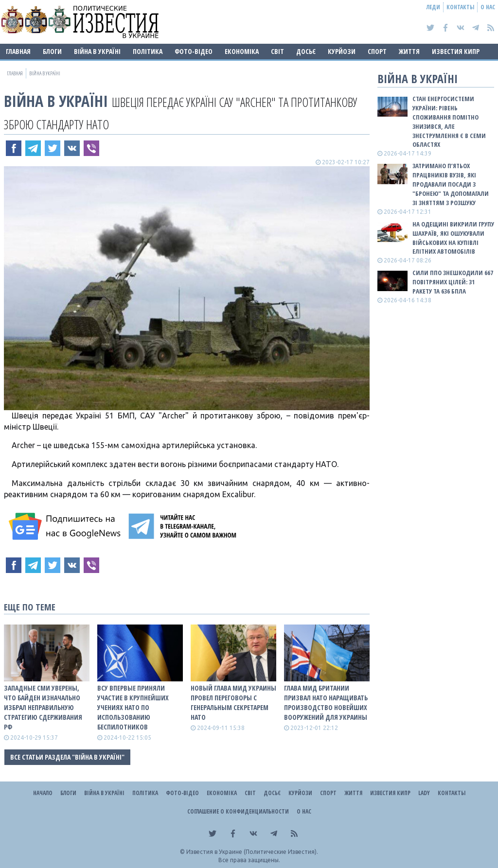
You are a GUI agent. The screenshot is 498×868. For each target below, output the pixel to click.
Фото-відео (194, 51)
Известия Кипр (456, 51)
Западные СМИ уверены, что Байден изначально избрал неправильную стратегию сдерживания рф (43, 707)
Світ (277, 51)
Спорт (377, 51)
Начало (43, 793)
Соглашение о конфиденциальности (238, 811)
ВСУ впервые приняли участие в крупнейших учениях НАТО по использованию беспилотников (133, 707)
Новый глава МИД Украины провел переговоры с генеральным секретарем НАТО (233, 703)
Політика (148, 51)
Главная (18, 51)
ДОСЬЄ (306, 51)
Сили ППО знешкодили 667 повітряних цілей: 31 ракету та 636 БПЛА (453, 282)
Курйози (342, 51)
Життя (409, 51)
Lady (424, 793)
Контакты (460, 7)
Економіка (242, 51)
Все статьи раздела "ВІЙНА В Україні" (67, 757)
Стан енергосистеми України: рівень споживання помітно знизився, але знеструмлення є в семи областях (449, 122)
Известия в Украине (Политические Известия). (252, 852)
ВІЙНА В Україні (97, 51)
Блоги (52, 51)
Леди (433, 7)
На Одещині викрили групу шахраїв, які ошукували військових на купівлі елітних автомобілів (453, 238)
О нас (488, 7)
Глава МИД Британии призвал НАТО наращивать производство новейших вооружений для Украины (326, 703)
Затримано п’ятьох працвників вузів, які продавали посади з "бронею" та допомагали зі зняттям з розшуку (451, 184)
